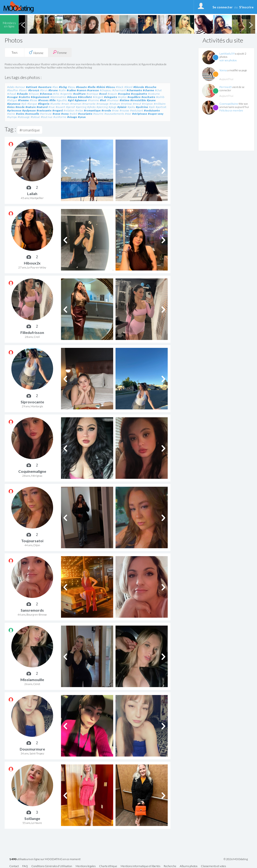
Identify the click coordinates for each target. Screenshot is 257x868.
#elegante (111, 97)
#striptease (140, 114)
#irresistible (138, 100)
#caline (71, 90)
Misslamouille (32, 680)
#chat (158, 90)
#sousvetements (114, 114)
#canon (82, 90)
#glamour (81, 100)
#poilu (131, 107)
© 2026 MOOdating (236, 859)
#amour (20, 87)
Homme (36, 52)
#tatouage (24, 117)
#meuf (137, 104)
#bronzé (34, 90)
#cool (103, 94)
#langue (32, 104)
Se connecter (223, 7)
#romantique (92, 110)
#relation (69, 110)
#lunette (55, 104)
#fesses (43, 100)
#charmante (134, 90)
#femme (23, 100)
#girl (71, 100)
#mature (115, 104)
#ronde (106, 110)
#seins (20, 114)
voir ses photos (228, 60)
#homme (93, 100)
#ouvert (60, 107)
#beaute (81, 87)
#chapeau (106, 90)
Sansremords (32, 610)
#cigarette (66, 94)
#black (120, 87)
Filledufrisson (32, 332)
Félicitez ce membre (231, 110)
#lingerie (44, 104)
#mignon (147, 104)
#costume (154, 94)
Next (251, 24)
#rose (115, 110)
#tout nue (47, 117)
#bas (55, 87)
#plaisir (122, 107)
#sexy (65, 114)
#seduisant (137, 110)
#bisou (110, 87)
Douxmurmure (32, 749)
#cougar (13, 97)
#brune (53, 90)
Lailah (32, 194)
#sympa (12, 117)
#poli (152, 107)
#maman (76, 104)
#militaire (160, 104)
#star (128, 114)
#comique (92, 94)
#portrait (161, 107)
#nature (31, 107)
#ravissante (44, 110)
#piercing (102, 107)
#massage (103, 104)
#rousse (124, 110)
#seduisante (152, 110)
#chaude (22, 94)
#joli (24, 104)
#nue (52, 107)
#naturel (42, 107)
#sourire (98, 114)
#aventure (45, 87)
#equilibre (134, 97)
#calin (62, 90)
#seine (11, 114)
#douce (72, 97)
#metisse (127, 104)
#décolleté (85, 97)
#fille (53, 100)
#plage (112, 107)
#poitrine (142, 107)
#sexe (56, 114)
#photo (91, 107)
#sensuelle (32, 114)
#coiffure (79, 94)
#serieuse (46, 114)
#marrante (89, 104)
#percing (81, 107)
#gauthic (62, 100)
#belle (92, 87)
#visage (72, 117)
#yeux (82, 117)
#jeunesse (14, 104)
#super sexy (156, 114)
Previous (23, 24)
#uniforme (60, 117)
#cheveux (46, 94)
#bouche (151, 87)
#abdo (11, 87)
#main (65, 104)
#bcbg (63, 87)
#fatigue (12, 100)
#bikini (101, 87)
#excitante (148, 97)
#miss (11, 107)
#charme (148, 90)
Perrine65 (226, 87)
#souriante (85, 114)
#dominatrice (58, 97)
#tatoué (35, 117)
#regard (58, 110)
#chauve (34, 94)
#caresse (93, 90)
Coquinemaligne (32, 471)
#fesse (34, 100)
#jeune (151, 100)
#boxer (23, 90)
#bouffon (13, 90)
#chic (56, 94)
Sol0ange (32, 818)
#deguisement (40, 97)
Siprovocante (32, 402)
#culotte (24, 97)
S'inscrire (246, 7)
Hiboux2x (32, 263)
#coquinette (139, 94)
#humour (113, 100)
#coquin (112, 94)
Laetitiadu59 (227, 54)
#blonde (139, 87)
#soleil (73, 114)
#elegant (98, 97)
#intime (125, 100)
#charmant (119, 90)
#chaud (12, 94)
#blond (128, 87)
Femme (60, 52)
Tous (15, 52)
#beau (71, 87)
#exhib (160, 97)
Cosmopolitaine (229, 104)
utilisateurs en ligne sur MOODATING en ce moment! (45, 859)
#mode (20, 107)
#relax (79, 110)
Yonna (223, 70)
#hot (103, 100)
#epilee (122, 97)
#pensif (71, 107)
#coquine (124, 94)
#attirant (32, 87)
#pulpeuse (29, 110)
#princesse (14, 110)
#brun (44, 90)
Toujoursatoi (32, 541)
